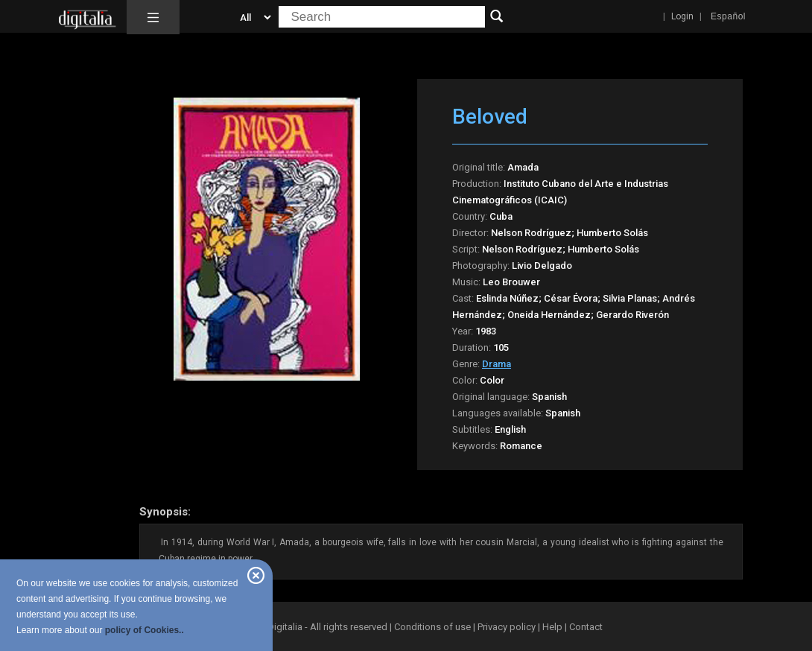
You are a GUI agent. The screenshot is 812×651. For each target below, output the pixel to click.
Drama (497, 364)
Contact (586, 627)
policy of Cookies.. (145, 630)
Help (552, 627)
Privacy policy (507, 627)
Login (682, 16)
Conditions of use (434, 627)
